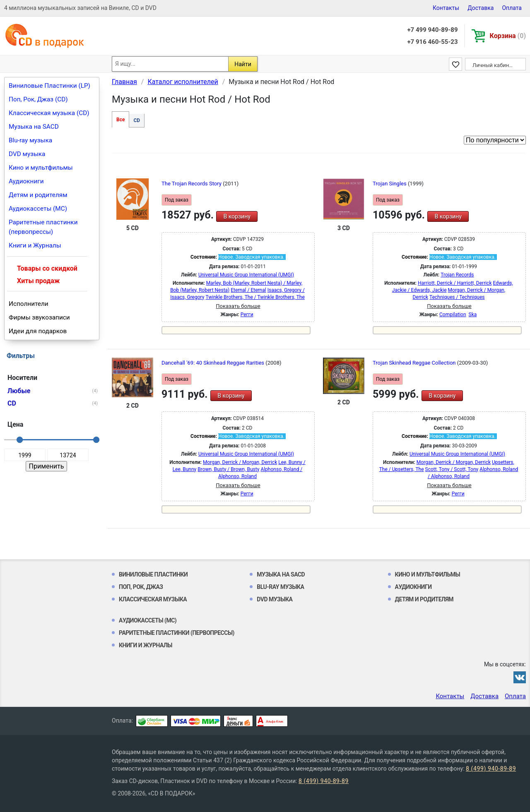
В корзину (237, 216)
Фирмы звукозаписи (39, 317)
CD (137, 120)
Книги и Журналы (35, 245)
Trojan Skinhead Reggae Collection (415, 363)
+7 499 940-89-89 (432, 30)
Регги (247, 315)
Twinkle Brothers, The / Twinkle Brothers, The (255, 297)
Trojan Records (457, 275)
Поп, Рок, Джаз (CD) (38, 99)
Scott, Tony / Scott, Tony (452, 469)
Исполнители (29, 304)
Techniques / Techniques (457, 297)
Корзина (508, 36)
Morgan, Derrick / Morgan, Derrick (240, 462)
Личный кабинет (493, 65)
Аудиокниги (26, 181)
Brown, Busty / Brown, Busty (228, 469)
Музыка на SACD (34, 127)
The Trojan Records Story (192, 184)
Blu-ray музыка (30, 140)
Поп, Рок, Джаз (141, 587)
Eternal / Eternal (248, 290)
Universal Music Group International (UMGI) (246, 275)
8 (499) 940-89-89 (491, 769)
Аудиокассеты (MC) (38, 209)
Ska (473, 315)
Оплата (512, 8)
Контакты (446, 8)
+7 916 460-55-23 (432, 42)
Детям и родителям (38, 195)
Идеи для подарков (38, 331)
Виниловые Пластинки (153, 574)
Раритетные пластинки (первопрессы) (43, 227)
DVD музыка (27, 154)
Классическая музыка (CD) (49, 113)
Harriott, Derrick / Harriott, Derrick (455, 283)
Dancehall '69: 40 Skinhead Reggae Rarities (213, 363)
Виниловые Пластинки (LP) (49, 86)
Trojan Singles (390, 184)
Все (120, 120)
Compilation (453, 315)
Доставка (481, 8)
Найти (243, 64)
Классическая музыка (153, 599)
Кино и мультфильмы (41, 168)
